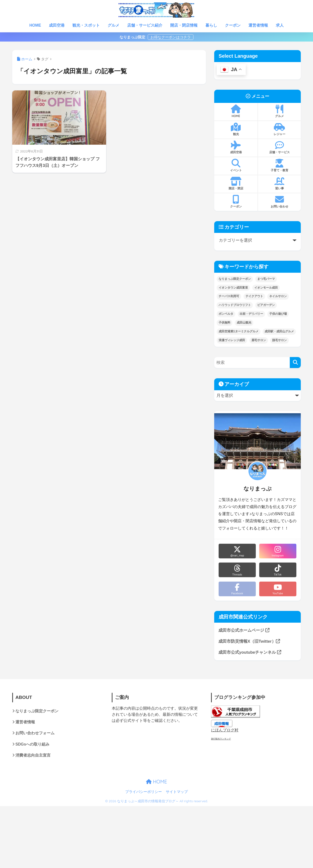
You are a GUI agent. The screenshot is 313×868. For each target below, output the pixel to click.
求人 (280, 25)
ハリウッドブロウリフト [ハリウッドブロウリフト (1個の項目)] (235, 305)
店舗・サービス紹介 (145, 25)
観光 (236, 129)
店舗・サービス (279, 147)
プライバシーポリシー (144, 792)
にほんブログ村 (225, 730)
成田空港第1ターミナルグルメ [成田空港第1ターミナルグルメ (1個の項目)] (239, 331)
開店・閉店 (236, 184)
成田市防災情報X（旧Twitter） (249, 641)
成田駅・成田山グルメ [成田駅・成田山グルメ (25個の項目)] (279, 331)
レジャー (279, 129)
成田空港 (57, 25)
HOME (35, 25)
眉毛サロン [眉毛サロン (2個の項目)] (259, 340)
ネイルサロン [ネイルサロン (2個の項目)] (278, 296)
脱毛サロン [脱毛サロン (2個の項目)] (279, 340)
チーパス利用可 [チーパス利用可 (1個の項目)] (229, 296)
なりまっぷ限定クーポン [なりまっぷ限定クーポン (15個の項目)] (235, 279)
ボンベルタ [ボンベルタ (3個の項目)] (226, 314)
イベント (236, 165)
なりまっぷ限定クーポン (37, 711)
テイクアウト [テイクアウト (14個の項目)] (254, 296)
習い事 (279, 184)
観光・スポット (86, 25)
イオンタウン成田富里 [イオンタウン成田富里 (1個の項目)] (233, 288)
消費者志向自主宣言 (33, 755)
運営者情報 (258, 25)
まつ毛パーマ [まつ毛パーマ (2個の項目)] (266, 279)
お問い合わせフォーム (35, 733)
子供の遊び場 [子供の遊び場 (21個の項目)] (278, 314)
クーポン (233, 25)
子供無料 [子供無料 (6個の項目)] (224, 323)
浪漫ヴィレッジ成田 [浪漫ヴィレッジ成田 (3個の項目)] (232, 340)
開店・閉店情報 (184, 25)
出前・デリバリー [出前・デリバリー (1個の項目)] (251, 314)
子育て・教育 (279, 165)
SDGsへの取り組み (32, 744)
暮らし (211, 25)
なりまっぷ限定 (133, 37)
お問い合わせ (279, 202)
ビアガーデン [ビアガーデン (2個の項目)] (266, 305)
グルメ (113, 25)
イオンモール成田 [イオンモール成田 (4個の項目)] (266, 288)
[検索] (295, 363)
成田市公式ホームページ (244, 630)
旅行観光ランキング (221, 739)
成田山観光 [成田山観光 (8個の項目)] (244, 323)
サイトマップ (177, 792)
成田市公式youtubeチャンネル (250, 652)
